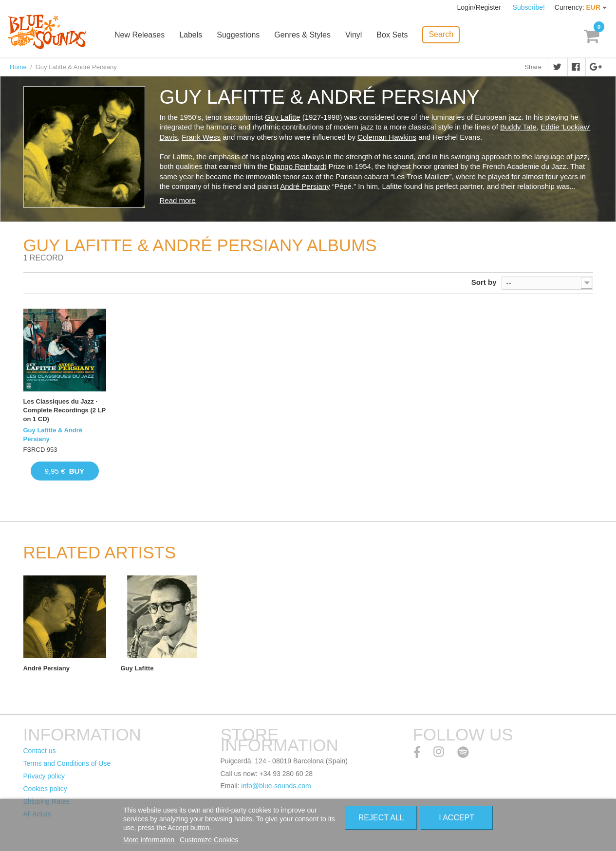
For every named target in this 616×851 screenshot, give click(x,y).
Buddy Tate (518, 127)
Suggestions (238, 35)
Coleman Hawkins (387, 137)
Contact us (40, 751)
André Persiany (305, 186)
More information (150, 840)
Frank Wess (201, 137)
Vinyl (354, 35)
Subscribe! (529, 7)
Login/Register (480, 7)
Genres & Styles (302, 35)
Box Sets (392, 35)
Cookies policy (45, 789)
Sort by (484, 282)
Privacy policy (44, 776)
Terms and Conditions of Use (67, 763)
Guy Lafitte (283, 117)
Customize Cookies (209, 840)
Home (18, 67)
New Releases (140, 35)
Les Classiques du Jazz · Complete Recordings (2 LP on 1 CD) (65, 410)
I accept (457, 818)
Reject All (381, 818)
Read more (178, 200)
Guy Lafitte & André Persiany (53, 435)
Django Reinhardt (298, 166)
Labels (191, 35)
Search (441, 34)
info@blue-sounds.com (276, 786)
